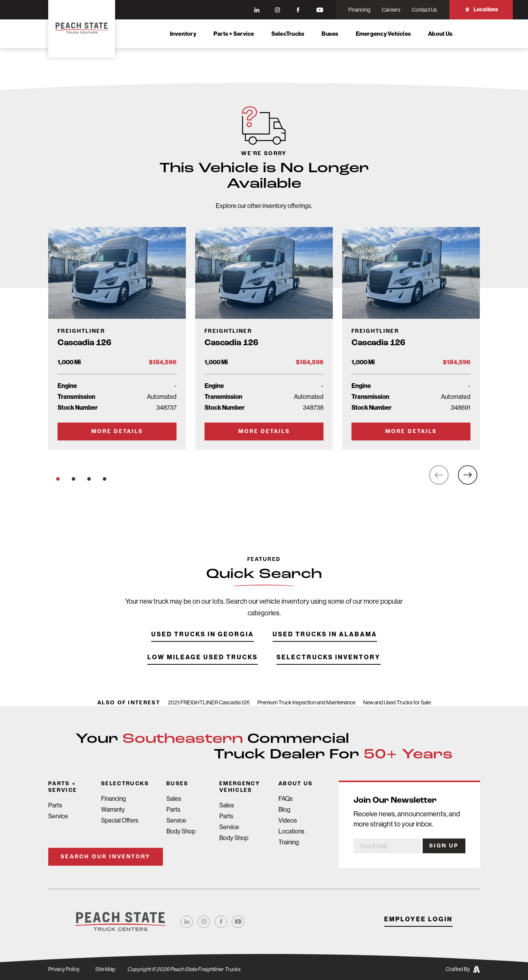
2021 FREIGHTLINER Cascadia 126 (209, 702)
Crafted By (463, 969)
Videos (288, 820)
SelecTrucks (288, 34)
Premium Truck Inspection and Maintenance (306, 702)
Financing (114, 799)
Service (58, 816)
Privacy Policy (64, 969)
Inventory (183, 34)
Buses (330, 34)
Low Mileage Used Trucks (203, 670)
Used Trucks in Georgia (203, 647)
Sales (174, 799)
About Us (440, 34)
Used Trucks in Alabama (325, 647)
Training (289, 842)
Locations (481, 10)
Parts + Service (234, 34)
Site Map (105, 969)
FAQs (286, 799)
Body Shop (181, 831)
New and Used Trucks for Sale (397, 702)
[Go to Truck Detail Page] (117, 338)
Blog (284, 810)
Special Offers (120, 820)
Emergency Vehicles (384, 34)
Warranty (113, 810)
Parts (55, 805)
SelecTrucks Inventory (329, 670)
